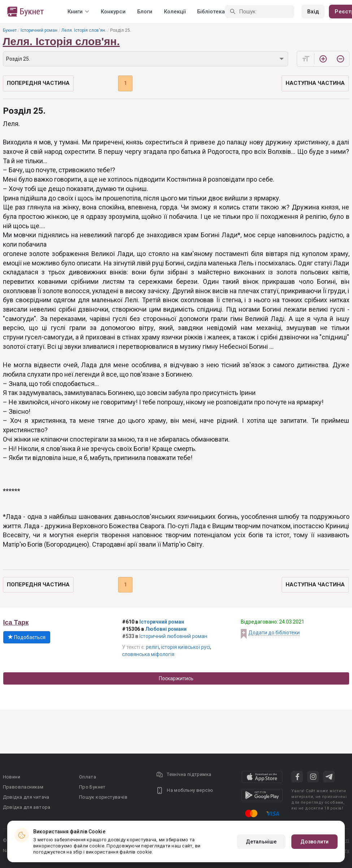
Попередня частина (38, 83)
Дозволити (314, 842)
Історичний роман (39, 30)
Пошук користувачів (103, 797)
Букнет (10, 30)
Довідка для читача (26, 797)
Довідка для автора (27, 807)
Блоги (145, 12)
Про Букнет (92, 787)
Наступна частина (315, 83)
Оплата (88, 777)
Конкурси (113, 12)
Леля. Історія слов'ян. (84, 30)
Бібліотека (211, 12)
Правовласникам (23, 787)
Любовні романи (166, 629)
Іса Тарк (16, 622)
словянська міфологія (148, 654)
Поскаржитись (176, 678)
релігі (152, 647)
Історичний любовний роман (173, 636)
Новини (12, 777)
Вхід (313, 12)
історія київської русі (186, 647)
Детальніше (261, 842)
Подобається (27, 637)
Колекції (175, 12)
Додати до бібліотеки (274, 633)
